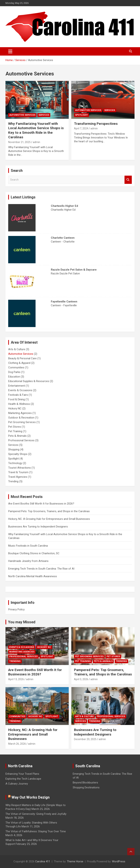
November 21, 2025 (19, 142)
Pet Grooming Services (22, 422)
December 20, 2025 (85, 739)
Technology (15, 463)
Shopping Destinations (86, 787)
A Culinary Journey (17, 784)
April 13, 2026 (16, 679)
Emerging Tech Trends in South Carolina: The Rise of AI (41, 569)
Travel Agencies (18, 477)
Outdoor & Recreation (21, 418)
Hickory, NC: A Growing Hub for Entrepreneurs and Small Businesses (49, 519)
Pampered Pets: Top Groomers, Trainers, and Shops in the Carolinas (49, 511)
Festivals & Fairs (18, 395)
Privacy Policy (16, 609)
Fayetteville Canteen (64, 302)
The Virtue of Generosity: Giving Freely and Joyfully (36, 814)
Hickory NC (15, 408)
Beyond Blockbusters (85, 783)
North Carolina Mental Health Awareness (33, 576)
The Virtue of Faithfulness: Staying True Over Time (36, 831)
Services (44, 115)
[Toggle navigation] (10, 51)
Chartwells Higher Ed (64, 206)
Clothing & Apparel (19, 363)
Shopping (14, 449)
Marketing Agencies (20, 413)
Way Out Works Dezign (31, 797)
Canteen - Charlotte (63, 242)
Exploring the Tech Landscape (23, 779)
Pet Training (15, 431)
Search (128, 180)
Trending (13, 481)
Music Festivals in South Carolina (28, 546)
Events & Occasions (20, 390)
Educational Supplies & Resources (29, 381)
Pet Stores (15, 427)
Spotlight (81, 115)
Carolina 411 (43, 861)
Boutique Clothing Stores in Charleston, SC (34, 553)
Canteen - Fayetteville (64, 305)
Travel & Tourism (18, 472)
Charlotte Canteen (63, 238)
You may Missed (22, 622)
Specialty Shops (18, 454)
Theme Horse (75, 861)
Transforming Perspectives (96, 124)
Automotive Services (22, 115)
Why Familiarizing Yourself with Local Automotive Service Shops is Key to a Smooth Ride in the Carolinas (36, 130)
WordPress (119, 861)
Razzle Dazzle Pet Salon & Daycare (74, 270)
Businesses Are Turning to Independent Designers (38, 527)
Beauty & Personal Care (22, 358)
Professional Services (21, 440)
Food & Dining (16, 399)
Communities (16, 367)
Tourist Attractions (20, 468)
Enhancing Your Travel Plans (22, 774)
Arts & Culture (17, 349)
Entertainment (17, 386)
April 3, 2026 (81, 679)
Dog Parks (14, 372)
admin (36, 142)
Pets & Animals (17, 436)
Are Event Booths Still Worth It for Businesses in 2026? (41, 504)
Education (14, 377)
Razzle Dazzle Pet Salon (65, 273)
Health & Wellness (19, 404)
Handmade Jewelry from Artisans (28, 561)
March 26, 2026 (17, 744)
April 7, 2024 (81, 128)
